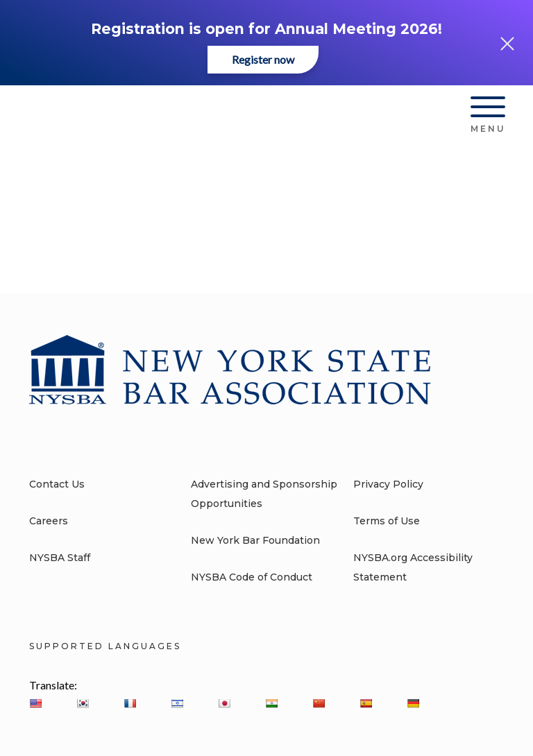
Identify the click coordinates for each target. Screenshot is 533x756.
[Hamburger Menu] (488, 110)
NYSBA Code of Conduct (252, 577)
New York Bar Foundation (255, 540)
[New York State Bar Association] (121, 113)
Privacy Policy (388, 484)
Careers (49, 521)
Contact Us (57, 484)
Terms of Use (387, 521)
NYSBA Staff (60, 558)
